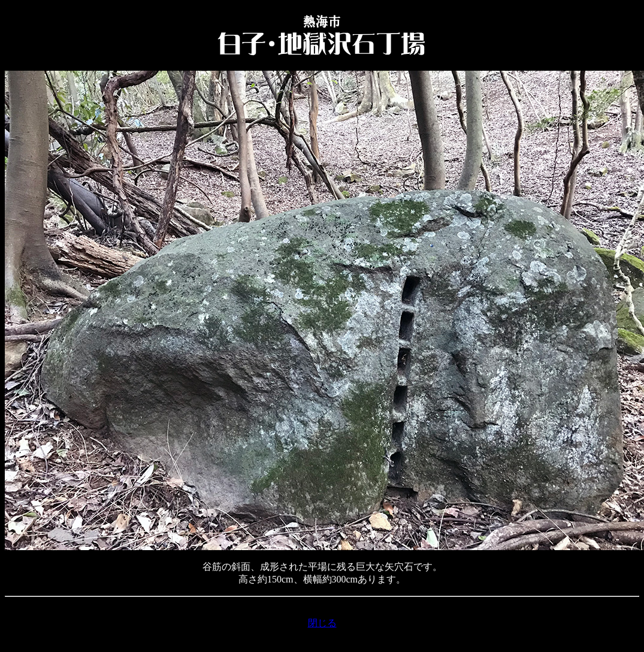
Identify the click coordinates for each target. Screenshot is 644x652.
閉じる (322, 623)
